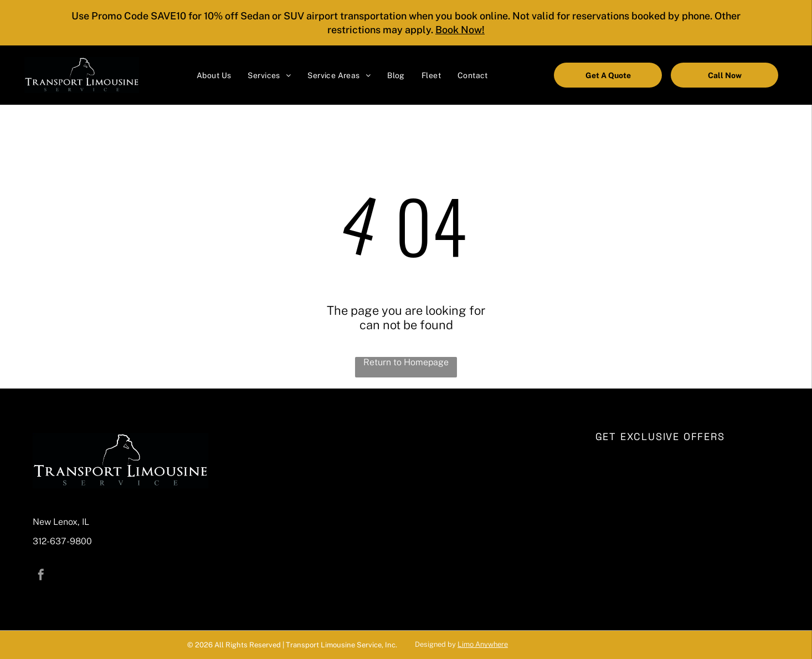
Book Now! (460, 30)
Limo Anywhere (483, 644)
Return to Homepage (406, 362)
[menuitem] (214, 75)
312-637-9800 (62, 541)
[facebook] (41, 576)
